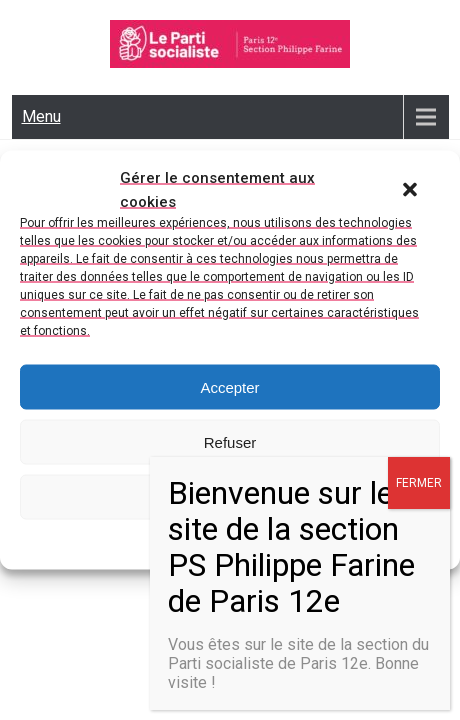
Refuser (230, 441)
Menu (41, 116)
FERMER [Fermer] (419, 483)
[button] (410, 190)
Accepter (229, 386)
